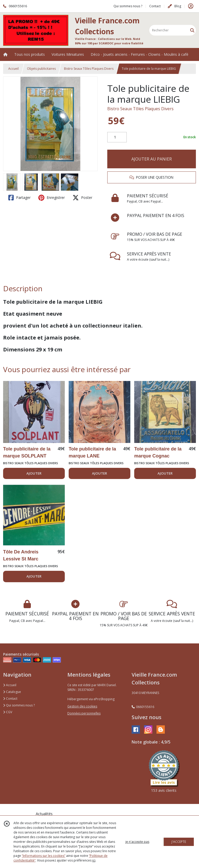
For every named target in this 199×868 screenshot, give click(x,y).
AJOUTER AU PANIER (152, 159)
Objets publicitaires (41, 69)
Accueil (13, 69)
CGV (8, 712)
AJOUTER (34, 473)
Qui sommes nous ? (19, 705)
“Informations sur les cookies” (44, 856)
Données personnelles (84, 713)
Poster (82, 198)
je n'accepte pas (137, 842)
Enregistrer (52, 198)
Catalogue (12, 692)
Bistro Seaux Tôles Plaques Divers (89, 69)
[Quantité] (117, 137)
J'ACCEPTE (179, 842)
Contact (155, 6)
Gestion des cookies (82, 706)
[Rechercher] (192, 30)
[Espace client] (191, 6)
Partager (19, 198)
